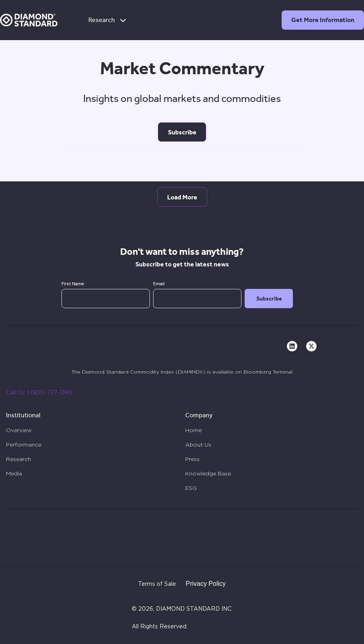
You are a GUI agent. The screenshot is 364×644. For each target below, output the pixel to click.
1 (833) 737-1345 (50, 393)
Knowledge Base (208, 473)
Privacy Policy (206, 584)
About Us (198, 445)
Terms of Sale (157, 584)
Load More (182, 197)
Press (192, 459)
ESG (191, 488)
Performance (24, 445)
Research (108, 20)
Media (14, 473)
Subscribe (182, 132)
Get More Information (323, 20)
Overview (19, 430)
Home (193, 430)
